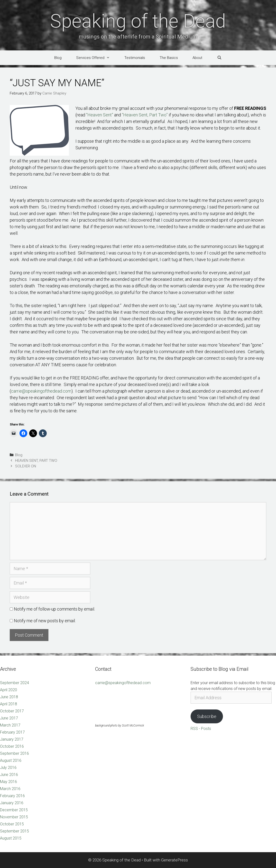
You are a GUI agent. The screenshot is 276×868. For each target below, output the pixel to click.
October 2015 (12, 824)
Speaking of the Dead (138, 21)
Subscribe (207, 716)
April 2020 (9, 690)
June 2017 (9, 718)
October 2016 (12, 746)
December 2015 (14, 810)
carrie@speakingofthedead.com (41, 391)
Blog (58, 58)
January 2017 (12, 739)
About (197, 58)
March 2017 (10, 725)
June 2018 (9, 697)
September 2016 (14, 753)
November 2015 (14, 817)
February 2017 (12, 732)
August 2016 (11, 760)
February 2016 (12, 796)
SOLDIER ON (26, 466)
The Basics (169, 58)
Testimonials (135, 58)
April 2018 (9, 704)
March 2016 (10, 789)
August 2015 (11, 838)
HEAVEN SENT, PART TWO (36, 461)
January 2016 (12, 803)
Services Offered (97, 58)
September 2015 (14, 831)
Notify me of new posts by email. (45, 621)
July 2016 (8, 768)
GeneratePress (175, 860)
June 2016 (9, 775)
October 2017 (12, 711)
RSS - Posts (201, 729)
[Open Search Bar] (219, 58)
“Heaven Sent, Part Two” (145, 115)
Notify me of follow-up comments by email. (54, 609)
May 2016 (9, 782)
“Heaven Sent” (100, 115)
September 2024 (14, 683)
